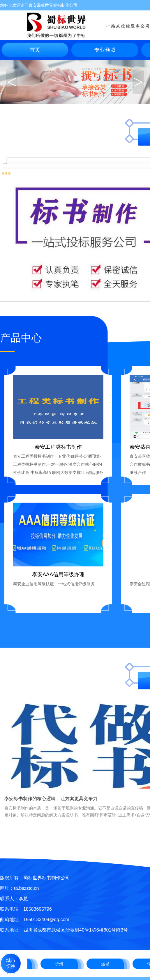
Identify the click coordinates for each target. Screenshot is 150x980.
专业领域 (105, 50)
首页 (35, 50)
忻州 (60, 964)
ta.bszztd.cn (26, 888)
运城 (106, 964)
